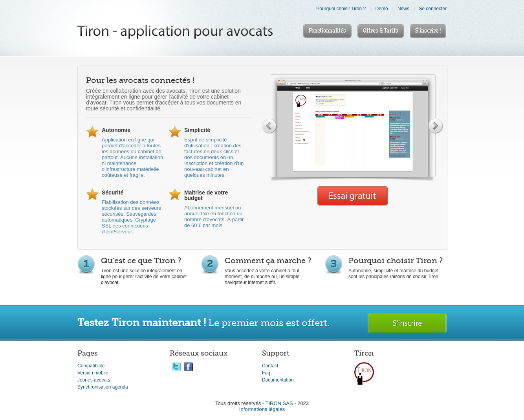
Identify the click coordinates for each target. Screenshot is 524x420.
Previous (270, 126)
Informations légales (262, 409)
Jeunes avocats (94, 380)
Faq (266, 373)
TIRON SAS (279, 403)
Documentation (278, 380)
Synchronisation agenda (103, 387)
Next (436, 126)
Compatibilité (91, 366)
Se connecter (433, 9)
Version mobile (93, 373)
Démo (382, 9)
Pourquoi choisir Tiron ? (341, 9)
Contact (270, 366)
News (403, 9)
